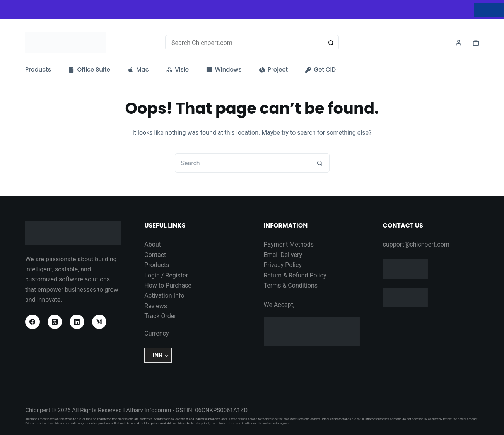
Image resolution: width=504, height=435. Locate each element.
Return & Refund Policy (295, 275)
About (153, 244)
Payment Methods (289, 244)
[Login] (459, 43)
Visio (178, 70)
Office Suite (89, 70)
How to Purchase (168, 285)
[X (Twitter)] (55, 322)
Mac (138, 70)
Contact (155, 255)
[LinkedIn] (77, 322)
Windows (224, 70)
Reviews (156, 306)
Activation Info (164, 295)
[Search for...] (244, 43)
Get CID (320, 70)
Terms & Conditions (291, 285)
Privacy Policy (283, 265)
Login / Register (166, 275)
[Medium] (99, 322)
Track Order (160, 316)
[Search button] (331, 43)
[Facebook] (32, 322)
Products (38, 70)
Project (274, 70)
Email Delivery (283, 255)
